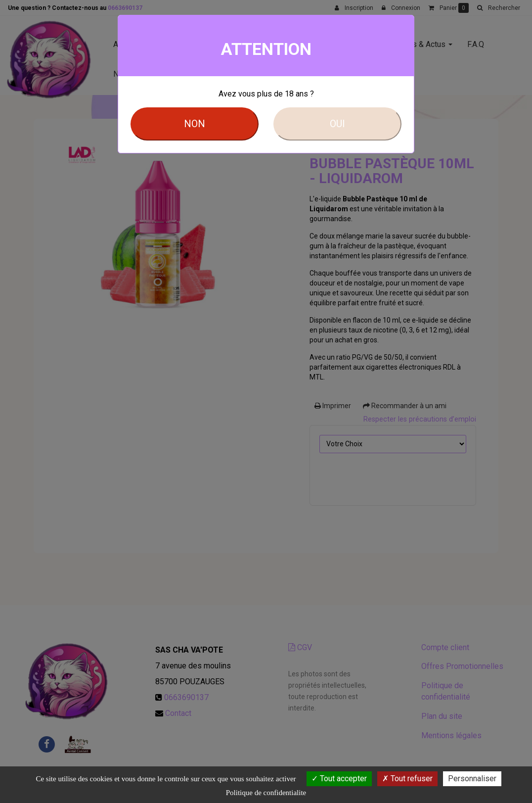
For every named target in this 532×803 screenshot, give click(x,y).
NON (195, 124)
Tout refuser (407, 779)
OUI (337, 124)
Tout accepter (339, 779)
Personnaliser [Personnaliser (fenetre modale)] (472, 779)
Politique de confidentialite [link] (266, 793)
